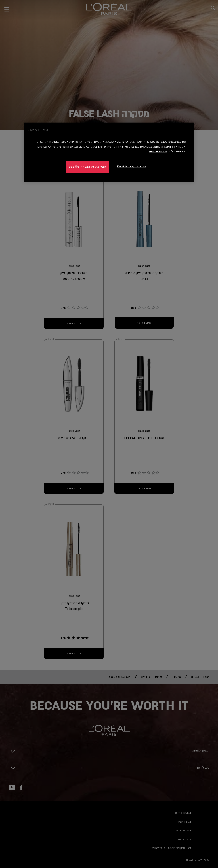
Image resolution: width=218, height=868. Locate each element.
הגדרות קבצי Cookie (131, 167)
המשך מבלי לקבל (38, 130)
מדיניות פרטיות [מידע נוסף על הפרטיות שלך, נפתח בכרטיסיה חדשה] (158, 152)
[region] (109, 152)
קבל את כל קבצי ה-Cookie (87, 167)
